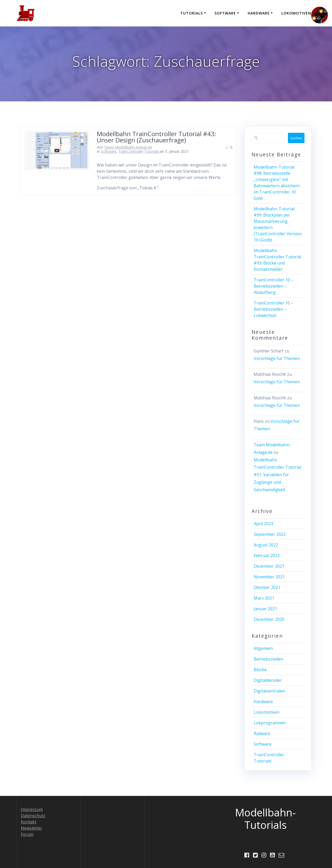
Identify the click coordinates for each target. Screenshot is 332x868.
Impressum (32, 809)
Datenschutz (33, 815)
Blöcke (260, 670)
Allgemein (263, 648)
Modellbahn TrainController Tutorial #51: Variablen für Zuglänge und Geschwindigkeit (277, 475)
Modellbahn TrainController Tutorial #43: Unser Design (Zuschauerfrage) (157, 137)
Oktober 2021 (267, 587)
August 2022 (266, 545)
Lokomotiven (296, 13)
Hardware (259, 13)
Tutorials (192, 13)
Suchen (296, 138)
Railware (262, 733)
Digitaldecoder (268, 680)
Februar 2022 (267, 555)
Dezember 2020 (269, 619)
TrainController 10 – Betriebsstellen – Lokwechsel (274, 309)
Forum (27, 834)
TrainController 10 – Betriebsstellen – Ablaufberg (274, 286)
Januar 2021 (265, 609)
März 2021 (264, 598)
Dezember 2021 (269, 566)
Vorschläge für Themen (277, 358)
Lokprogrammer (270, 723)
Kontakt (29, 822)
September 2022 (270, 534)
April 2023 (263, 524)
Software (225, 13)
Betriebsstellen (268, 659)
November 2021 (269, 577)
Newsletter (32, 828)
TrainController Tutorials (139, 151)
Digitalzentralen (269, 691)
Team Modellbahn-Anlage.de (128, 147)
